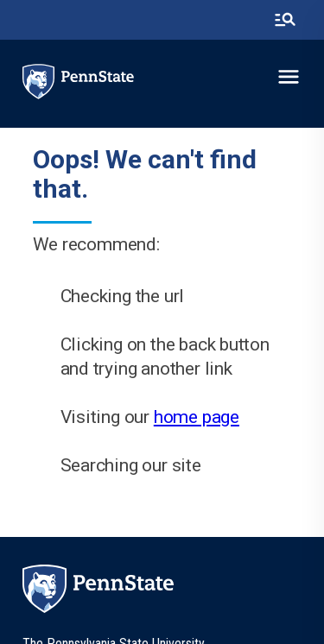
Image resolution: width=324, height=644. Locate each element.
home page (197, 417)
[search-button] (285, 20)
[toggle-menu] (289, 77)
